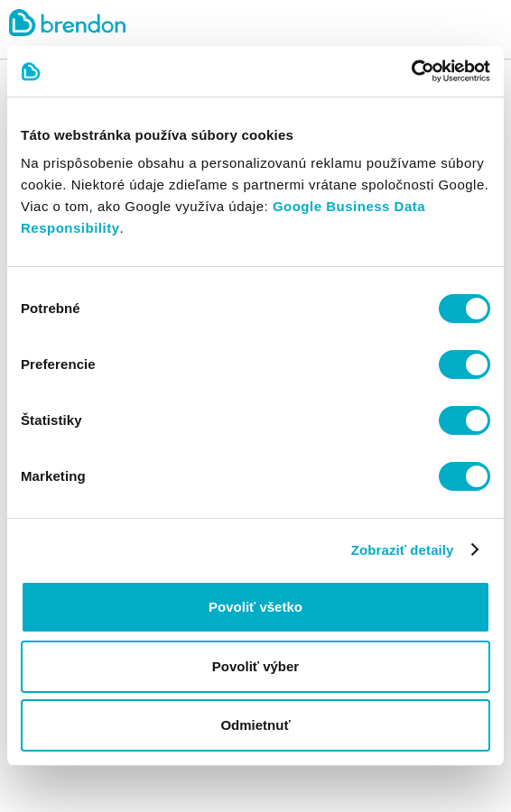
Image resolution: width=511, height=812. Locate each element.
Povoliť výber (255, 666)
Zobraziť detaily (403, 550)
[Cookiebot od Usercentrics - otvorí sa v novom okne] (411, 71)
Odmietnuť (255, 725)
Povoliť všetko (255, 607)
